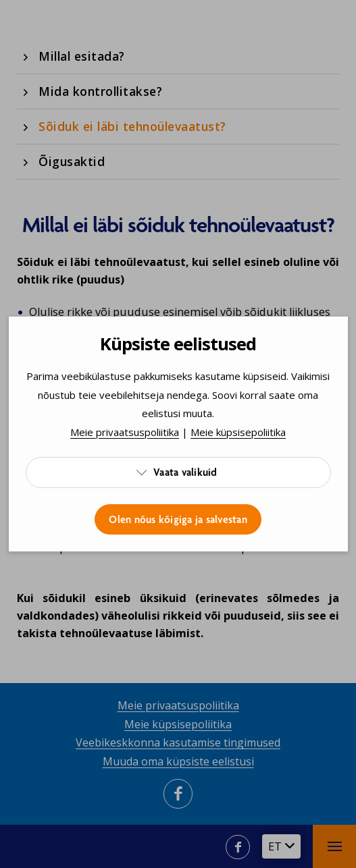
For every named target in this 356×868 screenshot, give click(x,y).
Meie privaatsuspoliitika (125, 432)
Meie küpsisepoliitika (238, 432)
